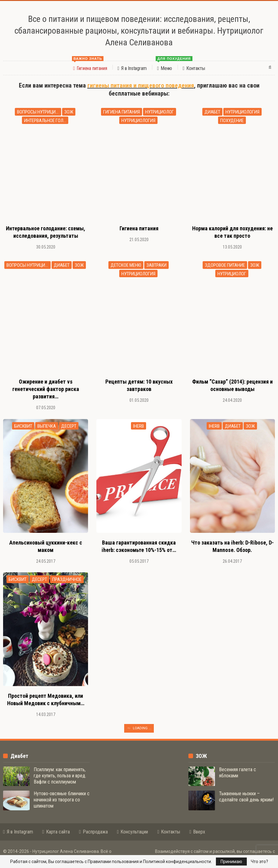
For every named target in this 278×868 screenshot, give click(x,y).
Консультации (133, 832)
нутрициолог (160, 112)
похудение (232, 121)
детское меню (126, 265)
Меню (166, 66)
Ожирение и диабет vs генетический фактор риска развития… (46, 389)
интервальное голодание (46, 121)
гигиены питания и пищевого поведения (141, 85)
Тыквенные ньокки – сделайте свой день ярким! (246, 797)
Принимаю (231, 862)
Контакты (194, 68)
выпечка (47, 426)
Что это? (259, 862)
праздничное (67, 579)
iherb (139, 426)
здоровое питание (225, 265)
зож (69, 112)
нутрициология (138, 121)
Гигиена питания (90, 66)
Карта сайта (56, 832)
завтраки (156, 265)
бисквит (23, 426)
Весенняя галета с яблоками (238, 773)
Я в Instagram (132, 68)
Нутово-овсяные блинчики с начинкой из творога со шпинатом (62, 800)
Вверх (197, 832)
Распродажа (93, 832)
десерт (69, 426)
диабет (212, 112)
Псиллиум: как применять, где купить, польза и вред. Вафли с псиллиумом (60, 776)
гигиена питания (122, 112)
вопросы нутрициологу (39, 112)
